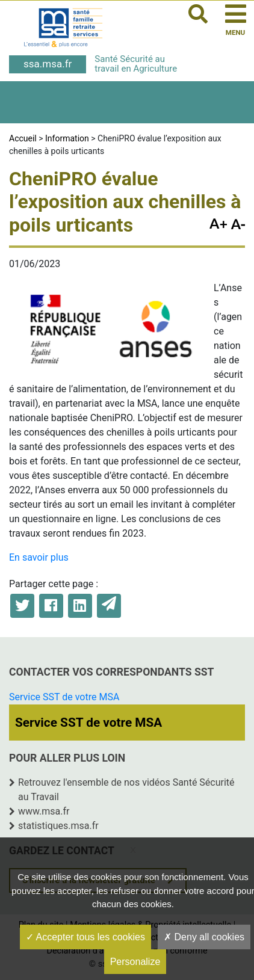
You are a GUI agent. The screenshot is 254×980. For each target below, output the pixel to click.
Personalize (135, 962)
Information (67, 138)
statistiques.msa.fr (58, 826)
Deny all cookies (204, 937)
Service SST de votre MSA (64, 697)
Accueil (23, 138)
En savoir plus (39, 557)
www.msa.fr (44, 811)
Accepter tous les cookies (85, 937)
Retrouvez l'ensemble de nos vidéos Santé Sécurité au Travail (126, 790)
